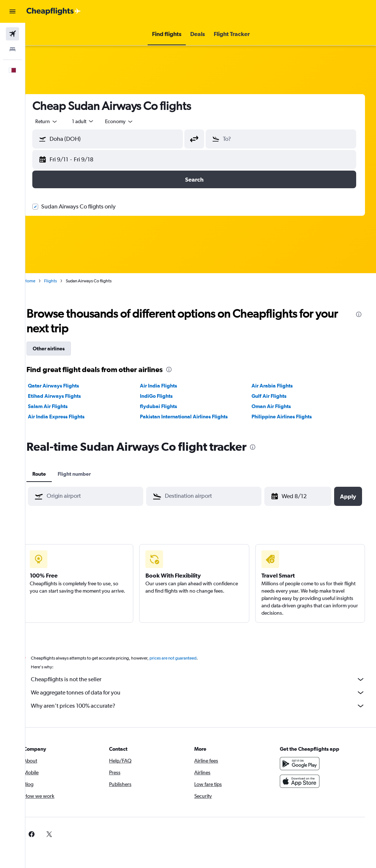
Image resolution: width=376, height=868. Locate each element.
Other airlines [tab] (62, 349)
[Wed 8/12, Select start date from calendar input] (297, 496)
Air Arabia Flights (276, 386)
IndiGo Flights (165, 396)
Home (42, 281)
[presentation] (359, 314)
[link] (291, 834)
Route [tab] (52, 474)
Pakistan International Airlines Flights (192, 417)
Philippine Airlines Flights (286, 417)
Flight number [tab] (87, 474)
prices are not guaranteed (186, 658)
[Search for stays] (12, 49)
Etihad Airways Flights (67, 396)
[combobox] (132, 121)
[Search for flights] (12, 34)
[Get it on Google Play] (303, 764)
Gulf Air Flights (273, 396)
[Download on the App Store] (303, 781)
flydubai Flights (167, 406)
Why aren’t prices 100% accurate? (204, 706)
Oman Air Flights (276, 406)
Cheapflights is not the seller (204, 679)
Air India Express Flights (69, 417)
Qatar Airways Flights (66, 386)
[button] (12, 11)
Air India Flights (167, 386)
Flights (63, 281)
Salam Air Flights (61, 406)
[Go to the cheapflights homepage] (54, 11)
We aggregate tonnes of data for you (204, 693)
